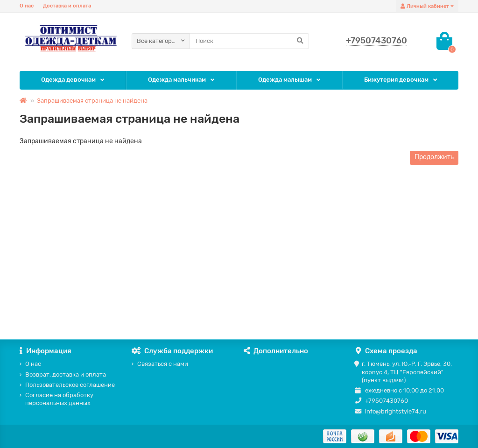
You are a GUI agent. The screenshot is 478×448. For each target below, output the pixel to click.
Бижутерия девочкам (396, 80)
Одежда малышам (285, 80)
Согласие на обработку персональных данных (59, 399)
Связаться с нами (163, 364)
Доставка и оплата (67, 6)
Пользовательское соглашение (70, 385)
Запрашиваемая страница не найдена (92, 101)
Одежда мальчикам (177, 80)
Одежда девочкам (68, 80)
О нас (27, 6)
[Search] (249, 41)
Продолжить (434, 157)
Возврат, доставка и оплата (66, 374)
